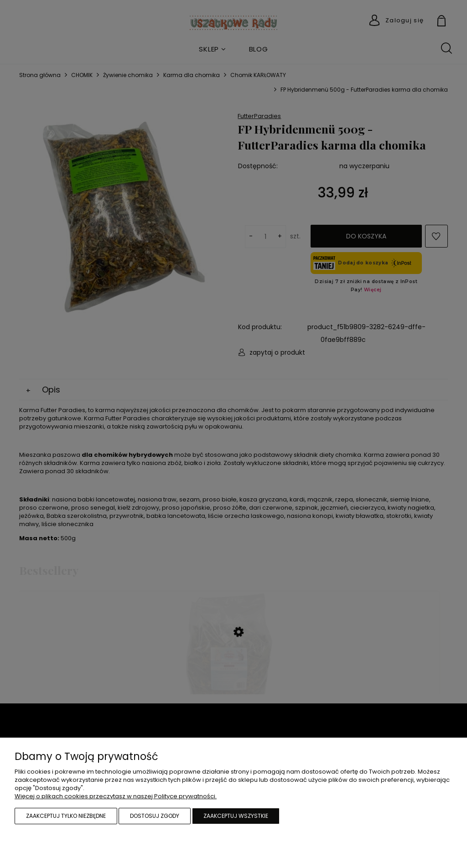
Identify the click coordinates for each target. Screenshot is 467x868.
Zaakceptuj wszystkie (236, 816)
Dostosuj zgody (155, 816)
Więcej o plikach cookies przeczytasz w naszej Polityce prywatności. (116, 796)
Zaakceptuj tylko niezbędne (66, 816)
